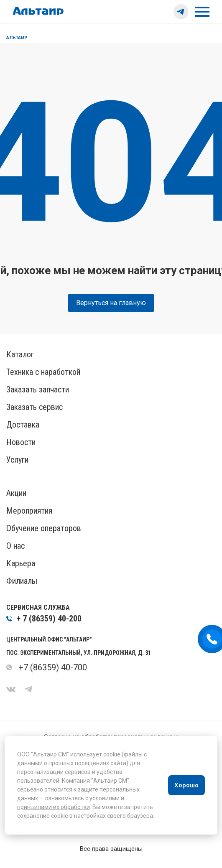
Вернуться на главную (111, 303)
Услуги (17, 460)
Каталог (20, 354)
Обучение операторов (44, 528)
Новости (21, 442)
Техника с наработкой (43, 372)
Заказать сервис (34, 407)
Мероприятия (29, 511)
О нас (15, 546)
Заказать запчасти (38, 389)
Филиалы (22, 581)
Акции (16, 493)
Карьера (21, 563)
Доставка (23, 425)
